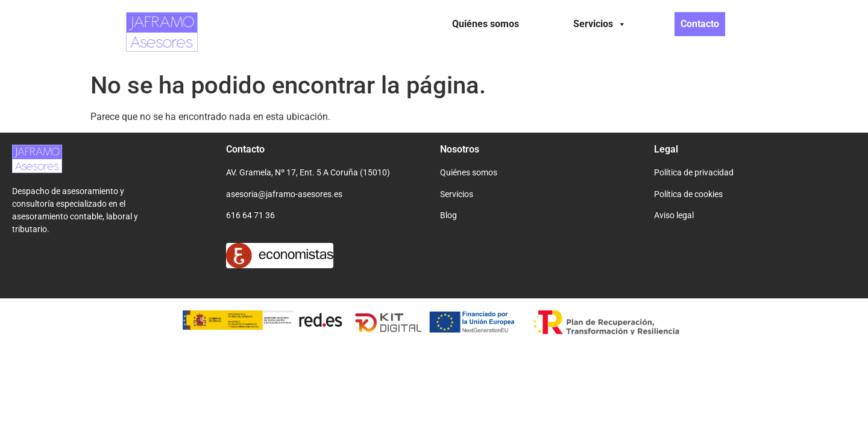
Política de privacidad (694, 172)
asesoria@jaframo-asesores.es (284, 194)
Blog (448, 215)
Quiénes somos (486, 24)
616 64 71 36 (250, 215)
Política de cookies (688, 194)
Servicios (600, 24)
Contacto (700, 24)
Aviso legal (674, 215)
